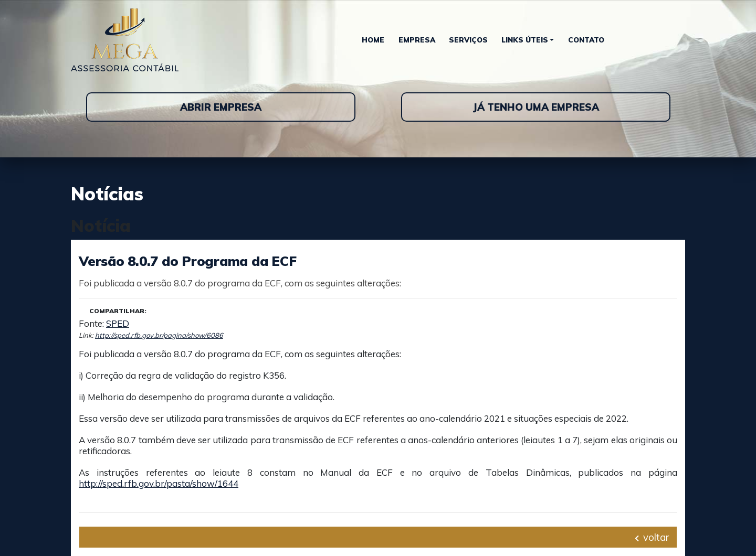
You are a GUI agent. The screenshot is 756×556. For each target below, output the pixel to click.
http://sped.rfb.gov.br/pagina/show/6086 (159, 335)
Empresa (417, 40)
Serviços (468, 40)
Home (373, 40)
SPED (118, 323)
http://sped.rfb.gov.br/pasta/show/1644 (159, 483)
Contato (586, 40)
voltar (652, 537)
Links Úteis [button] (525, 40)
